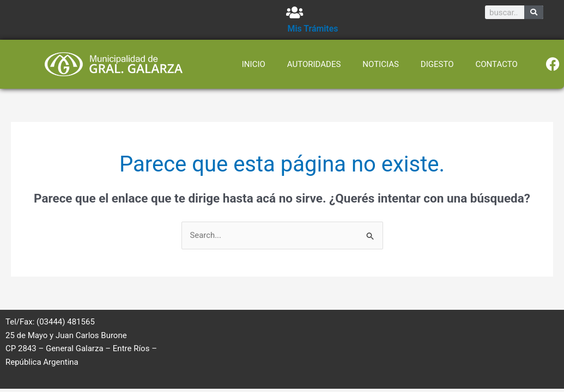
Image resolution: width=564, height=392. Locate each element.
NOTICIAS (381, 64)
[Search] (534, 12)
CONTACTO (497, 64)
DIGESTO (437, 64)
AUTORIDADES (314, 64)
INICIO (254, 64)
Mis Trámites (313, 29)
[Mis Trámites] (295, 12)
